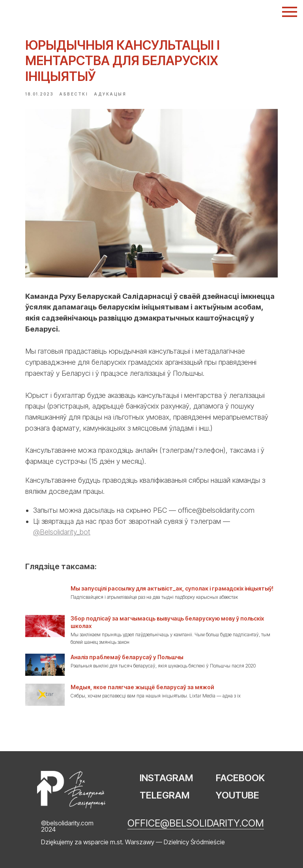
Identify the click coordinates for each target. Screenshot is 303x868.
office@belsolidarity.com (196, 823)
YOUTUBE (238, 795)
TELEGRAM (165, 795)
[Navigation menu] (290, 12)
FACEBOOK (240, 778)
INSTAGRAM (166, 778)
